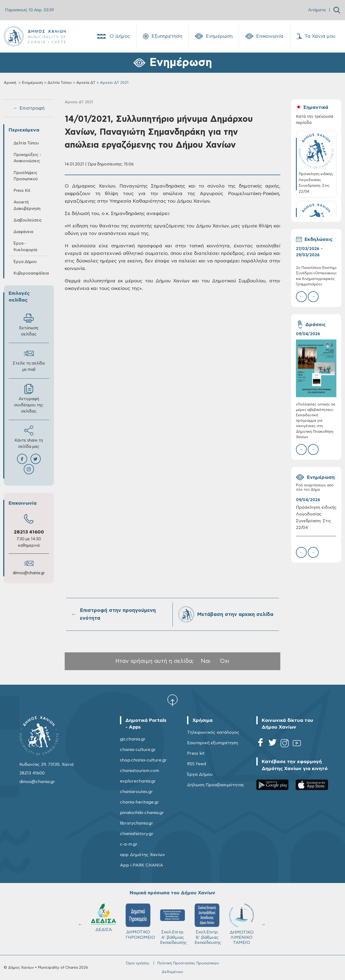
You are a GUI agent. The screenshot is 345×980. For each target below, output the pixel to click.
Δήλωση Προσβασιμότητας (216, 785)
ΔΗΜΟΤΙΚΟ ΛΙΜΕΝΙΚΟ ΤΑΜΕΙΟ (103, 924)
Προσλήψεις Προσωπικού (26, 176)
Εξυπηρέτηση (163, 36)
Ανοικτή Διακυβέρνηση (27, 205)
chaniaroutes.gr (136, 792)
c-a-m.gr (129, 844)
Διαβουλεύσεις (28, 220)
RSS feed (196, 764)
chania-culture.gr (138, 750)
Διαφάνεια (23, 232)
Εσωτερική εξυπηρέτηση (213, 743)
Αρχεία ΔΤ (86, 83)
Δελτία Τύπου (60, 83)
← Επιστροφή (29, 108)
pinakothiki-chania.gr (142, 813)
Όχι (225, 661)
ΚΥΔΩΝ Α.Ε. (172, 920)
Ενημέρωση (214, 36)
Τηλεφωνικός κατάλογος (213, 732)
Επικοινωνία (264, 36)
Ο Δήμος (113, 36)
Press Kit (22, 191)
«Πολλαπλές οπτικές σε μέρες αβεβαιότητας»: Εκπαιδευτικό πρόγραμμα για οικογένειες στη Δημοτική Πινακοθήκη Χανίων (316, 421)
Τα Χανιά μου (316, 36)
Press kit (196, 753)
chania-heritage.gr (139, 802)
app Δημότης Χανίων (142, 855)
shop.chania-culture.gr (143, 760)
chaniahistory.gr (137, 834)
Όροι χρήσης (138, 963)
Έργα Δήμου (25, 262)
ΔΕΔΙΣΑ (207, 918)
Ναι (206, 661)
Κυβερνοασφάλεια (31, 273)
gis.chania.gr (133, 739)
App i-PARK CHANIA (142, 865)
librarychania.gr (137, 823)
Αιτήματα (317, 10)
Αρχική (10, 83)
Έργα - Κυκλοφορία (25, 247)
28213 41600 (29, 532)
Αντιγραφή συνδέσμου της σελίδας (29, 399)
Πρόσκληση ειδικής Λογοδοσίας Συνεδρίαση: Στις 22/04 (316, 517)
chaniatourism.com (139, 771)
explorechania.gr (138, 781)
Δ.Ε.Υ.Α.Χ (138, 919)
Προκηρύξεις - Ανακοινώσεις (27, 158)
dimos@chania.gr (29, 573)
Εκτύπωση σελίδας (29, 325)
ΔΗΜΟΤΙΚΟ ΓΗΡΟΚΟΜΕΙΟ (244, 922)
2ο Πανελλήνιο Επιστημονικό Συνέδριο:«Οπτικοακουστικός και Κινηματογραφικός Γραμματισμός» (316, 276)
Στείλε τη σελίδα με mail (29, 360)
